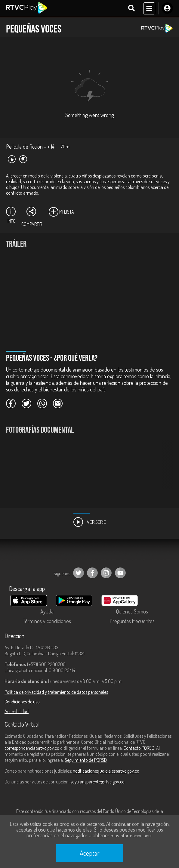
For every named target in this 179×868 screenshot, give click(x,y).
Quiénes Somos (132, 611)
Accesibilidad (17, 711)
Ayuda (47, 611)
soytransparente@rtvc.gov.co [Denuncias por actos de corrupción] (97, 782)
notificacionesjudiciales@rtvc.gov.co (106, 771)
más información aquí (131, 836)
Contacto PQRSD (139, 748)
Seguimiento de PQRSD (86, 760)
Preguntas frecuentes (132, 621)
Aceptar (90, 853)
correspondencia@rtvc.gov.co (32, 748)
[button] (165, 469)
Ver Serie (90, 522)
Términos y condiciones (47, 621)
